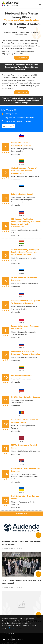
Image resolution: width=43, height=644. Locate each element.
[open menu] (40, 4)
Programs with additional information (20, 118)
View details (15, 154)
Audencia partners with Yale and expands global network (21, 543)
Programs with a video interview (18, 121)
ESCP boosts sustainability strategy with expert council (21, 582)
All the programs (11, 114)
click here (10, 628)
